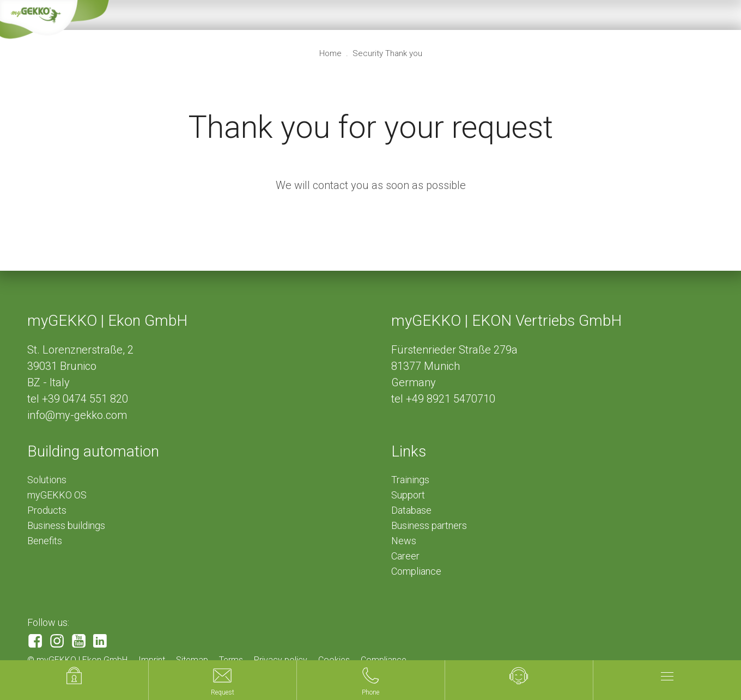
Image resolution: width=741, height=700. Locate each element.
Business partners (429, 525)
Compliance (416, 571)
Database (411, 510)
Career (405, 556)
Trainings (410, 480)
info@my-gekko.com (77, 415)
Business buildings (66, 525)
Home (332, 53)
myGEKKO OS (57, 495)
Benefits (45, 541)
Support (408, 495)
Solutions (47, 480)
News (404, 541)
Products (47, 510)
